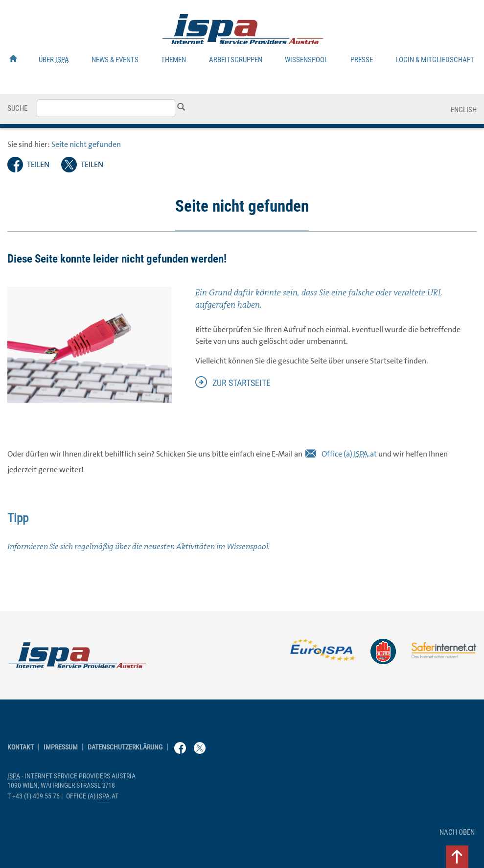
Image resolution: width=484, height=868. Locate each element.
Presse (362, 60)
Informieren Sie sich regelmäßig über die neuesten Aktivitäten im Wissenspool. (138, 546)
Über (54, 60)
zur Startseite (242, 383)
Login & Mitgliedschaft (435, 60)
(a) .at (349, 454)
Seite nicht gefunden (86, 144)
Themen (173, 60)
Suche (17, 108)
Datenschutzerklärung (125, 747)
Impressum (61, 747)
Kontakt (21, 747)
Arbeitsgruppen (236, 60)
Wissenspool (306, 60)
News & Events (115, 60)
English (464, 110)
